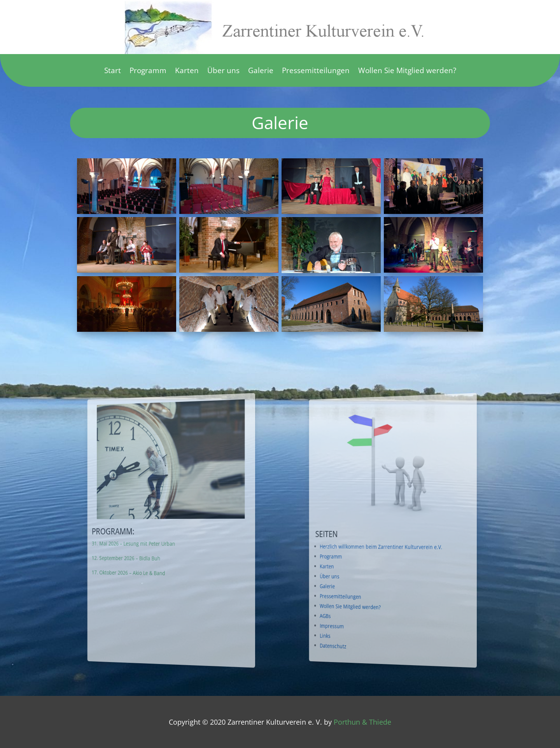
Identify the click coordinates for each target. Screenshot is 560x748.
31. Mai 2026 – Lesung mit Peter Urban (159, 543)
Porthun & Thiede (362, 722)
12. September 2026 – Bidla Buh (157, 557)
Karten (187, 72)
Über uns (223, 72)
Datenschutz (374, 640)
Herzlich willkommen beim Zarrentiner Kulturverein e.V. (389, 547)
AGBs (372, 611)
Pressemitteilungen (316, 72)
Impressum (374, 621)
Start (113, 72)
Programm (148, 72)
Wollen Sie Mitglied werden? (407, 72)
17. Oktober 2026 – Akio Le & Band (157, 571)
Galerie (261, 72)
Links (372, 630)
